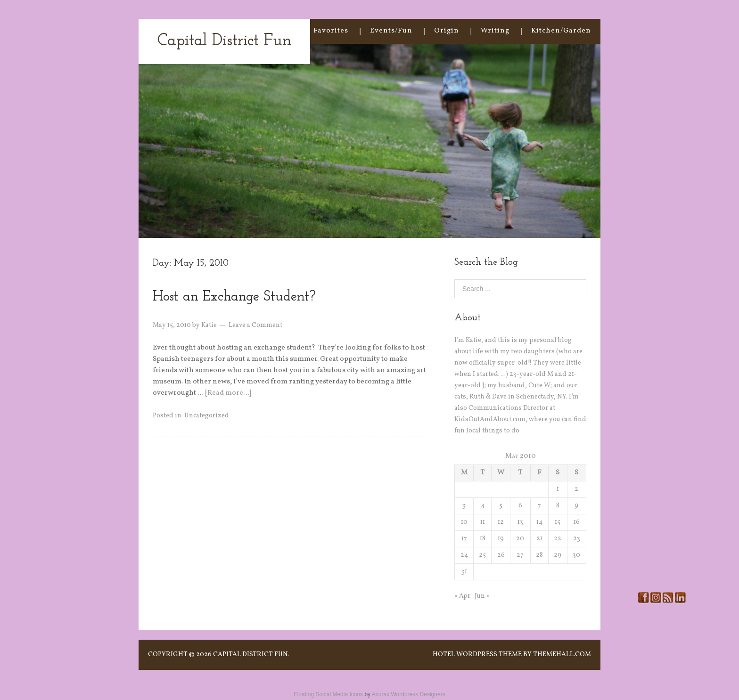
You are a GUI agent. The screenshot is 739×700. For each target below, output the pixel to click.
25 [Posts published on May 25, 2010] (482, 555)
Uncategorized (207, 416)
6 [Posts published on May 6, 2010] (520, 506)
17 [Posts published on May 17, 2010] (464, 539)
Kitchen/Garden (561, 31)
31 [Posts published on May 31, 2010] (464, 572)
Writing (495, 31)
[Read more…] (228, 393)
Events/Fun (391, 31)
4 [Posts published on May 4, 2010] (483, 506)
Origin (447, 31)
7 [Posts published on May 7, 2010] (539, 506)
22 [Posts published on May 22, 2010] (558, 539)
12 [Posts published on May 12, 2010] (501, 522)
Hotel (444, 655)
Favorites (331, 31)
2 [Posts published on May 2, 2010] (576, 489)
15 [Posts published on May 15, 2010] (558, 522)
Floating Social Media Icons (328, 694)
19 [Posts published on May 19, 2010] (501, 539)
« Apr (462, 596)
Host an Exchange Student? (234, 297)
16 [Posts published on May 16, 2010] (577, 522)
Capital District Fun (224, 41)
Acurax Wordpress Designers (409, 694)
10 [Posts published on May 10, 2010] (464, 522)
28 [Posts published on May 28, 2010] (539, 555)
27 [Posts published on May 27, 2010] (520, 555)
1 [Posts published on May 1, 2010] (558, 489)
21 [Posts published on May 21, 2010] (539, 539)
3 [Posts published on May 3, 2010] (464, 506)
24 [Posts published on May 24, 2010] (464, 555)
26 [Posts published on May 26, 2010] (501, 555)
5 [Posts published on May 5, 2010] (501, 506)
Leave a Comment (255, 325)
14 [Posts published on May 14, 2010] (539, 522)
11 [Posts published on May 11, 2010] (483, 522)
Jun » (482, 596)
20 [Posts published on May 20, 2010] (520, 539)
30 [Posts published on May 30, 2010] (576, 555)
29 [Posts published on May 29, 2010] (558, 555)
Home (281, 31)
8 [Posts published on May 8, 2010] (558, 506)
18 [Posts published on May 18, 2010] (483, 539)
